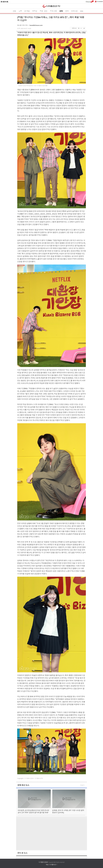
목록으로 (74, 28)
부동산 (35, 11)
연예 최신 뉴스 (23, 785)
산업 (14, 11)
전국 (67, 11)
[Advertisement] (52, 834)
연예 (61, 11)
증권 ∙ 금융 (44, 11)
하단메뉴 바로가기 (0, 0)
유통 (20, 11)
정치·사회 (53, 11)
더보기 (82, 785)
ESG (82, 11)
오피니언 (74, 11)
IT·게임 (27, 11)
